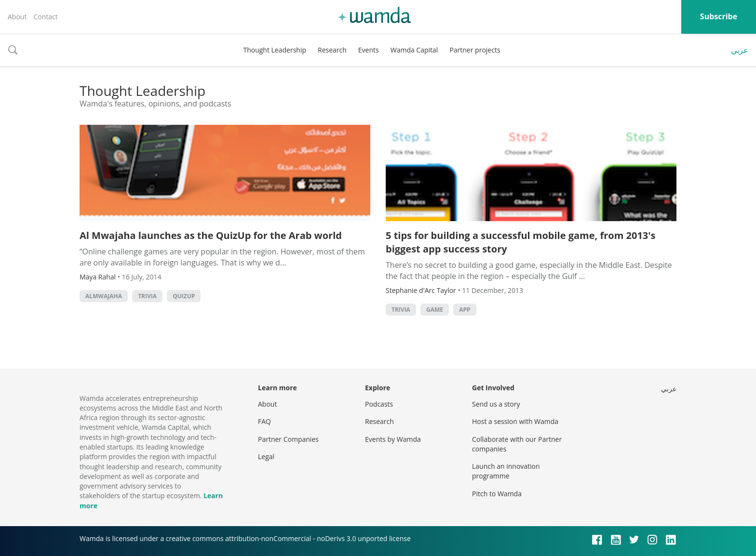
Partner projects (475, 50)
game (435, 310)
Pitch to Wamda (497, 494)
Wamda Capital (414, 50)
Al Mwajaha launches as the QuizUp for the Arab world (211, 235)
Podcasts (379, 404)
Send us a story (496, 404)
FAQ (264, 421)
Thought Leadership (275, 50)
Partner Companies (288, 439)
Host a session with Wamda (515, 421)
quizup (184, 296)
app (465, 310)
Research (332, 50)
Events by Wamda (393, 439)
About (17, 17)
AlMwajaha (104, 296)
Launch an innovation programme (506, 471)
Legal (266, 457)
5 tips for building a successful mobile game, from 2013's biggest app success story (521, 242)
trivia (147, 296)
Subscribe (719, 16)
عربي (740, 50)
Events (369, 50)
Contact (45, 17)
